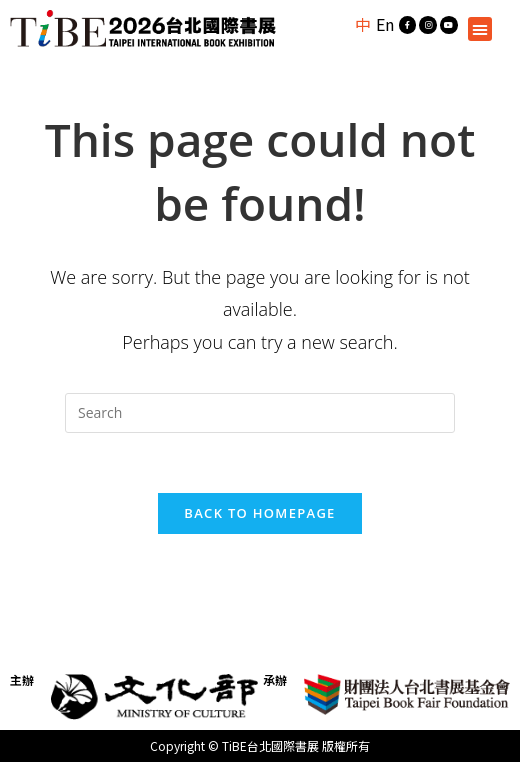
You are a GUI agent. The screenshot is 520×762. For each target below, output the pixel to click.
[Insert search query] (260, 413)
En (385, 24)
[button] (480, 29)
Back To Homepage (259, 513)
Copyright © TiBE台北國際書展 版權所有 (260, 745)
